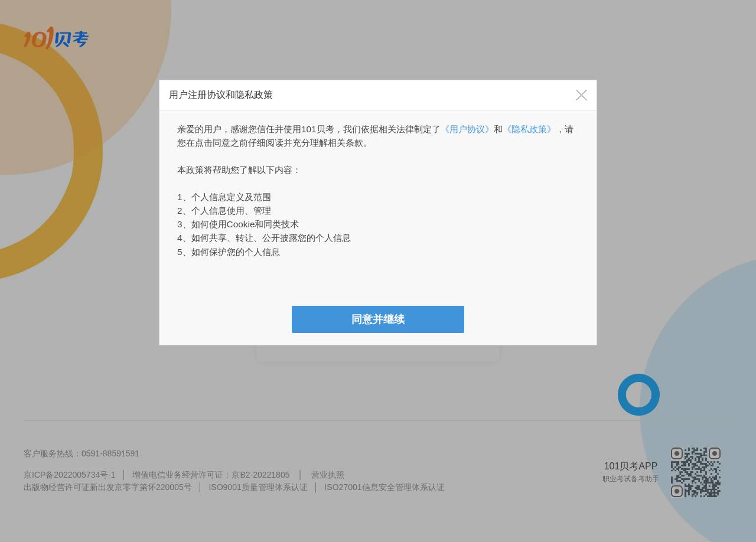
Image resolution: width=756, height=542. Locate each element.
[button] (582, 95)
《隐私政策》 (529, 129)
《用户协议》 (467, 129)
